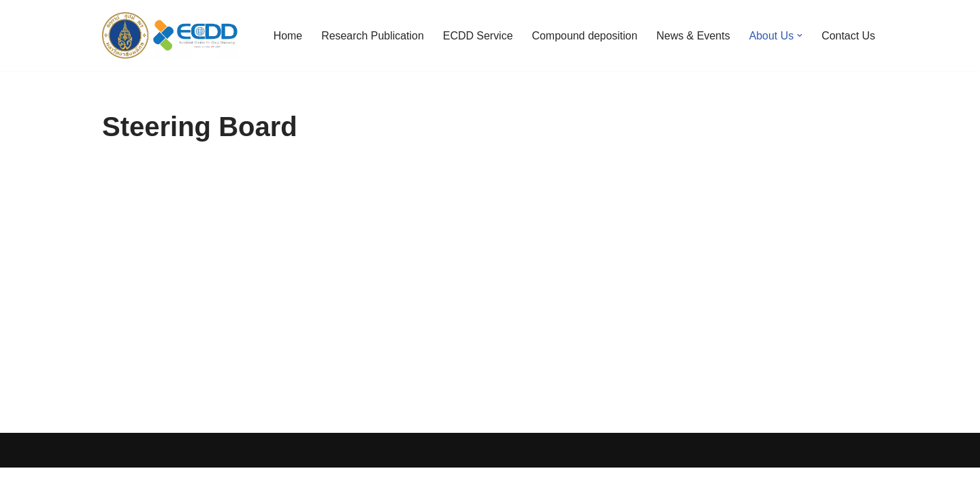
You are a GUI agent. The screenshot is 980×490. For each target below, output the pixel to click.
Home (286, 36)
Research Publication (371, 36)
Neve (115, 473)
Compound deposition (584, 36)
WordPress (224, 473)
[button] (800, 35)
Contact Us (848, 36)
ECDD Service (477, 36)
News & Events (693, 36)
